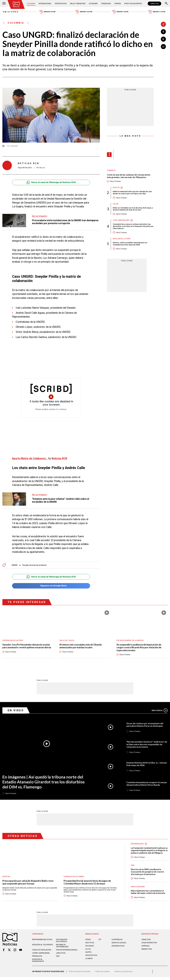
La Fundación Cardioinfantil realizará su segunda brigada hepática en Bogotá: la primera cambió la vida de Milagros (148, 852)
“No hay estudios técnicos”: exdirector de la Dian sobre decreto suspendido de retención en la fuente (147, 744)
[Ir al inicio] (16, 4)
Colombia (31, 4)
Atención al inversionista (38, 963)
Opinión (118, 4)
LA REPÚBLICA (117, 942)
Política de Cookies (102, 974)
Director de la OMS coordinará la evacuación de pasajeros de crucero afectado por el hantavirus (148, 875)
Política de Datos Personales (80, 974)
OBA (58, 959)
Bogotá (116, 188)
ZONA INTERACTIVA (149, 946)
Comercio (111, 171)
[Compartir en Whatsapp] (163, 47)
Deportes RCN (61, 4)
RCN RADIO (90, 949)
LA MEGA (89, 961)
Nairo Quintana (138, 890)
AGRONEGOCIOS (118, 949)
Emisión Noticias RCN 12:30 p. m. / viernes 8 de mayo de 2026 (147, 764)
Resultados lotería (122, 239)
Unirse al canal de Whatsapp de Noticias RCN (51, 183)
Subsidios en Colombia (74, 877)
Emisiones (10, 12)
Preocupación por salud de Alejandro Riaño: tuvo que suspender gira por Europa (28, 883)
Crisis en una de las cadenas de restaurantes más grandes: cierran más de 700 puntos (129, 176)
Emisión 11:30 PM (157, 12)
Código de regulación (42, 953)
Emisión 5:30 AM (47, 12)
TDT (100, 942)
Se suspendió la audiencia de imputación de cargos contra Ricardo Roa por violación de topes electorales (139, 648)
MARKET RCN (147, 952)
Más (160, 711)
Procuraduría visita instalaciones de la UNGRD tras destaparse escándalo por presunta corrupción (60, 222)
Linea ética (61, 956)
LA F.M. (88, 952)
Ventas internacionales (67, 953)
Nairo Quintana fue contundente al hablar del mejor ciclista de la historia (148, 895)
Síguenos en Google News (51, 586)
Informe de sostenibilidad (62, 949)
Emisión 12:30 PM (84, 12)
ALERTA (88, 955)
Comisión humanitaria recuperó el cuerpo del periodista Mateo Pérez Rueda (147, 784)
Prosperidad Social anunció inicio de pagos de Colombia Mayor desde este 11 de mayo (88, 883)
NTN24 (88, 942)
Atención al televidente (43, 948)
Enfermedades (137, 844)
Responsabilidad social (42, 942)
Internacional (45, 4)
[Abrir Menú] (4, 4)
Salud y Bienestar (78, 4)
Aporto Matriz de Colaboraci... (30, 459)
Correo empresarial (41, 956)
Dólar (116, 204)
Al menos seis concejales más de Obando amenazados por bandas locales (81, 646)
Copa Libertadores (121, 220)
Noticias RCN (60, 459)
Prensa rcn (37, 959)
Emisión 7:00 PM (120, 12)
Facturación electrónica (62, 943)
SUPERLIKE (145, 949)
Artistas (6, 877)
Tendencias (106, 4)
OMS (133, 868)
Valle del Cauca (67, 640)
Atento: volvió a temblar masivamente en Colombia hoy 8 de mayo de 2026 (130, 244)
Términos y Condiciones (123, 974)
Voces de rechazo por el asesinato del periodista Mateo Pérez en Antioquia (145, 725)
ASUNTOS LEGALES (119, 946)
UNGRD (15, 565)
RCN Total (90, 946)
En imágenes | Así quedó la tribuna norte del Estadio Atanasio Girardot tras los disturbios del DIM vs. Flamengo (43, 782)
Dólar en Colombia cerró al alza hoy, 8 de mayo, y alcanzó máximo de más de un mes (133, 209)
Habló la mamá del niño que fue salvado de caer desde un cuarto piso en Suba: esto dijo (132, 193)
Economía (93, 4)
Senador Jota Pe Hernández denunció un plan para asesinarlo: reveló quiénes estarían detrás (27, 646)
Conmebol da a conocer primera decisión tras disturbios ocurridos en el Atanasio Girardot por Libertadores (133, 227)
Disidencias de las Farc (13, 640)
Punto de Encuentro (133, 4)
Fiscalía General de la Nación (35, 565)
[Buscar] (166, 4)
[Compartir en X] (163, 39)
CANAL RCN (154, 4)
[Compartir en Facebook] (163, 32)
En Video (16, 711)
